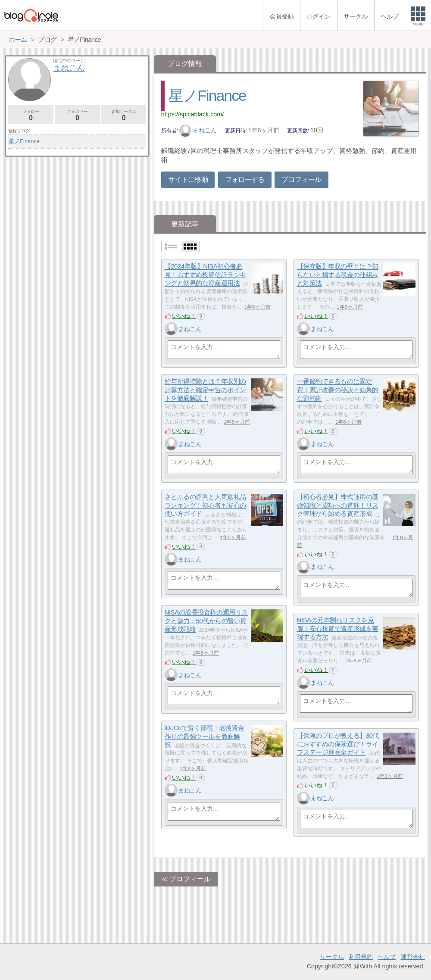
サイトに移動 (188, 179)
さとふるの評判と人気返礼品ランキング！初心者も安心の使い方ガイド (205, 506)
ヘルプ (387, 957)
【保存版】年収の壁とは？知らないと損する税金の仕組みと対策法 (338, 275)
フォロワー (77, 115)
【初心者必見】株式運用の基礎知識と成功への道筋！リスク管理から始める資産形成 (338, 506)
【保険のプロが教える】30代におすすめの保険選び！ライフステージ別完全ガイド (338, 744)
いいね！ (184, 316)
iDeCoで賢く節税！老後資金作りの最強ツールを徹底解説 (205, 737)
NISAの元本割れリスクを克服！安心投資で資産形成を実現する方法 (338, 629)
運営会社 (413, 957)
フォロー (31, 115)
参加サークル (124, 115)
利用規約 (361, 957)
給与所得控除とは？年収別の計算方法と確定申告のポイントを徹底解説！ (205, 390)
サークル (332, 957)
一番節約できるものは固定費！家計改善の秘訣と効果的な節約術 (338, 390)
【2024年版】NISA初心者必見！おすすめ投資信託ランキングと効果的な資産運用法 (205, 275)
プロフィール (301, 179)
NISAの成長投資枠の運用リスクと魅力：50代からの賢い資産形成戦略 (206, 621)
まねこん (198, 130)
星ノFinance (207, 95)
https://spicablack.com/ (193, 114)
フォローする (245, 179)
